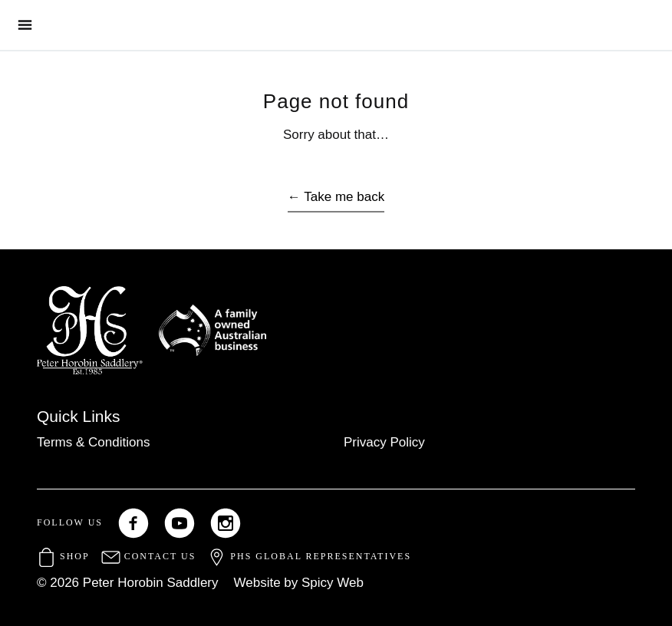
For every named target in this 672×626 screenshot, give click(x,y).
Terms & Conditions (93, 442)
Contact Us (149, 556)
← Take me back (336, 197)
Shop (63, 556)
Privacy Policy (384, 442)
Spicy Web (333, 583)
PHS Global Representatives (309, 556)
